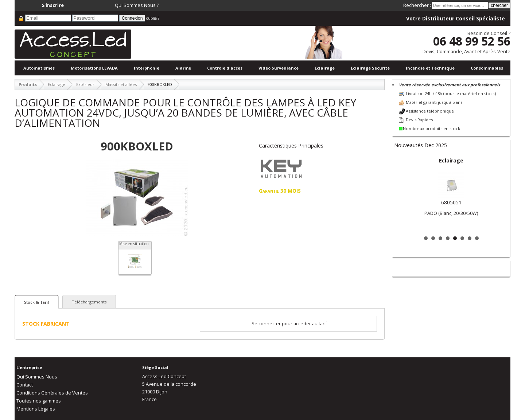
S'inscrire (53, 5)
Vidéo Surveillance (279, 68)
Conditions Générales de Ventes (52, 393)
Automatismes (39, 68)
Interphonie (147, 68)
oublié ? (153, 18)
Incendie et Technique (430, 68)
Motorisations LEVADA (94, 68)
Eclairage (325, 68)
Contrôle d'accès (225, 68)
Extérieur (85, 84)
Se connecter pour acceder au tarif (289, 324)
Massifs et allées (121, 84)
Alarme (183, 68)
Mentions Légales (36, 409)
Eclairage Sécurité (370, 68)
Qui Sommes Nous (37, 377)
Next (499, 194)
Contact (25, 385)
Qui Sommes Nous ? (137, 5)
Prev (404, 194)
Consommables (487, 68)
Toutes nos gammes (39, 401)
